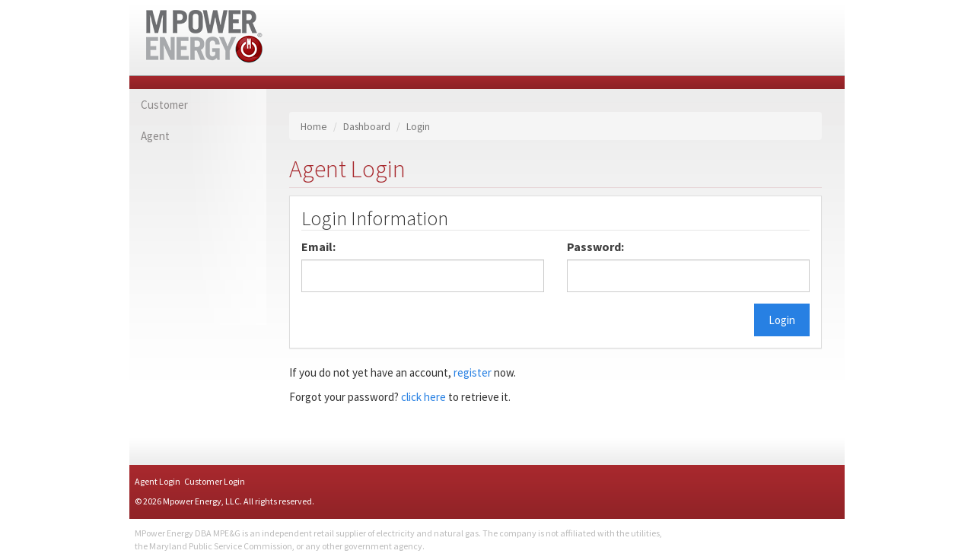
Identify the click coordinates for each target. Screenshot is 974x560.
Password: (595, 247)
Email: (318, 247)
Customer (164, 105)
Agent (155, 136)
